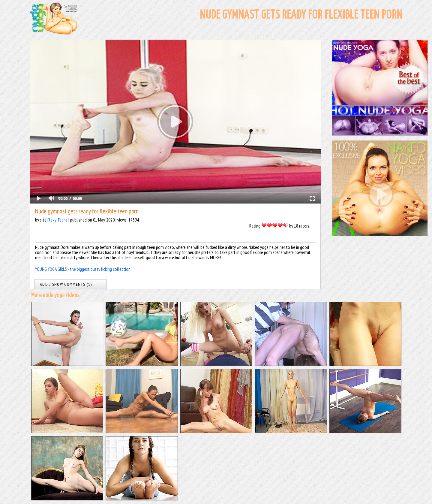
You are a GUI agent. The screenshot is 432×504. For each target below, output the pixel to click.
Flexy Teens (57, 220)
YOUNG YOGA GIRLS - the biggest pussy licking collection (83, 269)
